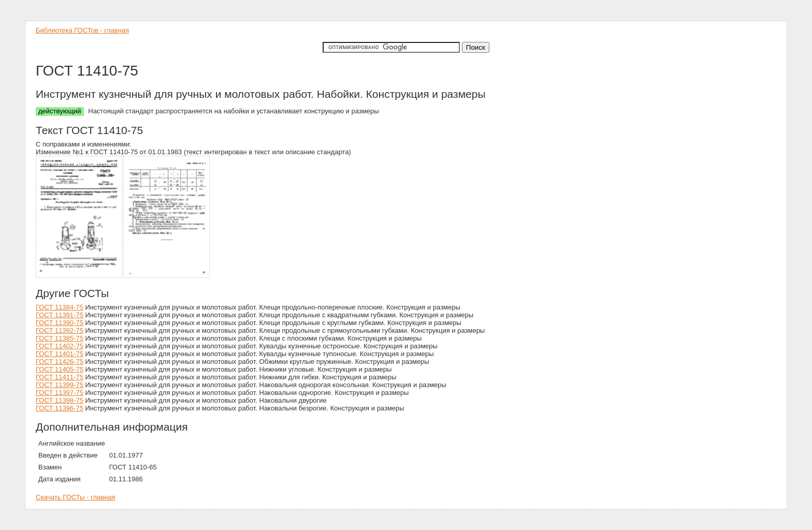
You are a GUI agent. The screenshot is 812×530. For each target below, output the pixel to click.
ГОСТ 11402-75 (60, 346)
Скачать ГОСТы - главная (76, 497)
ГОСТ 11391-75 (60, 315)
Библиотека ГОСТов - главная (82, 30)
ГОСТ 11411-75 (60, 377)
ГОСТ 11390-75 (60, 323)
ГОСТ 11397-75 (60, 393)
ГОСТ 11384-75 (60, 307)
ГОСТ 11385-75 (60, 338)
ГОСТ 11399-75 (60, 385)
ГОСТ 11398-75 (60, 400)
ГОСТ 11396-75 (60, 408)
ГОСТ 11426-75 (60, 362)
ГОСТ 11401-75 (60, 354)
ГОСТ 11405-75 (60, 369)
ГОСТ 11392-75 (60, 330)
